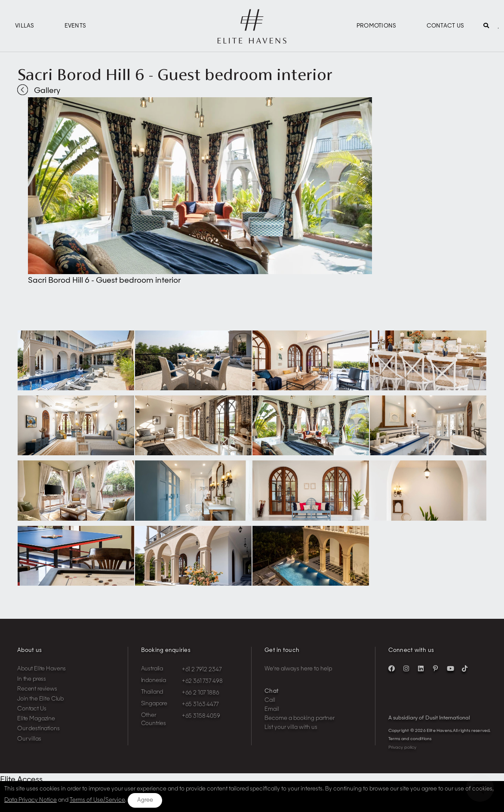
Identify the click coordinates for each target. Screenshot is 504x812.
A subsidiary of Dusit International (429, 718)
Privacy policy (402, 747)
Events (75, 26)
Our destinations (38, 729)
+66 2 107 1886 (201, 693)
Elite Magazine (36, 719)
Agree (145, 800)
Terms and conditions (410, 739)
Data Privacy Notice (31, 800)
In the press (32, 679)
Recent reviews (37, 689)
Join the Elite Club (40, 699)
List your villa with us (291, 727)
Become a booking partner (300, 718)
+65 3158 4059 (201, 716)
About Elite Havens (41, 669)
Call (270, 700)
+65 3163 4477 (200, 705)
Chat (272, 691)
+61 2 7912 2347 (202, 670)
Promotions (376, 26)
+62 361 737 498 (202, 681)
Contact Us (446, 26)
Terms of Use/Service (97, 800)
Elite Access (21, 780)
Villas (25, 26)
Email (272, 709)
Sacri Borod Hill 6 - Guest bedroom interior (175, 74)
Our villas (29, 739)
